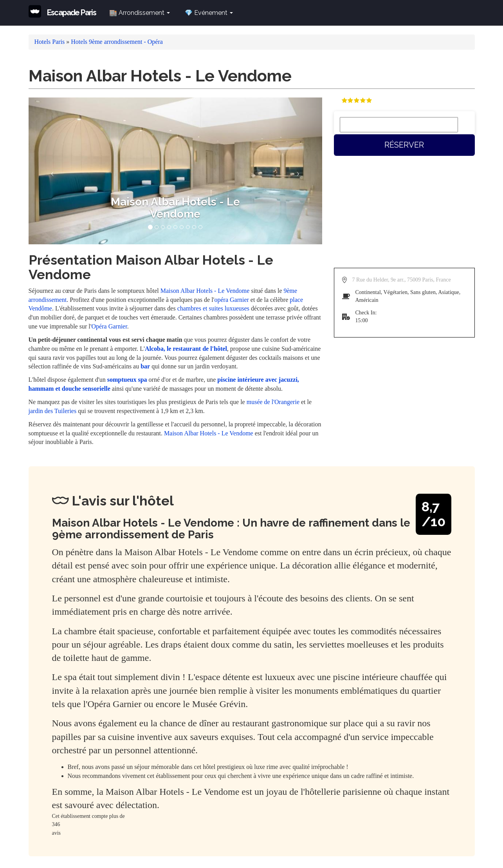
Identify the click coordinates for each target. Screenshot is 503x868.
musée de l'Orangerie (273, 402)
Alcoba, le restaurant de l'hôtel (186, 349)
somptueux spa (127, 380)
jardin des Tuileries (53, 411)
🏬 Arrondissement (140, 13)
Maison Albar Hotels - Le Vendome (205, 291)
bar (145, 366)
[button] (51, 171)
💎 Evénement (209, 13)
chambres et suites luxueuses (213, 308)
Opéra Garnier (109, 326)
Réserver (404, 145)
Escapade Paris (72, 13)
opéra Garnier (231, 300)
